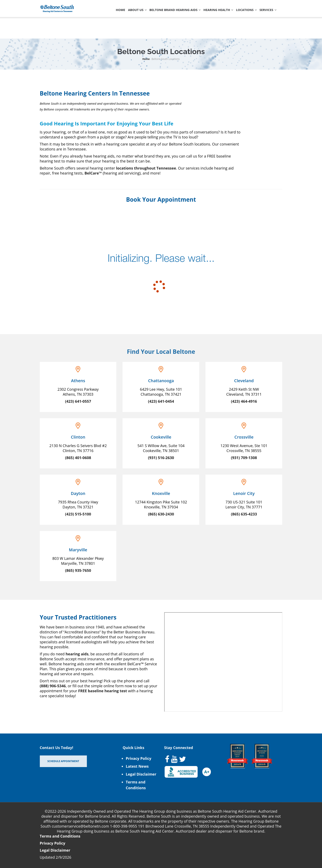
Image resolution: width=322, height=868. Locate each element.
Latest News (137, 766)
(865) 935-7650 (78, 570)
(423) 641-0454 (161, 401)
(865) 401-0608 (78, 458)
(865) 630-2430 (161, 514)
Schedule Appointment (63, 761)
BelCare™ (93, 173)
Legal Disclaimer (141, 774)
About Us (117, 13)
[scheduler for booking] (161, 264)
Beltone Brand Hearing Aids (160, 13)
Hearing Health (209, 13)
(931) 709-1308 (244, 458)
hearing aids (77, 654)
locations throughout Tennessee (146, 168)
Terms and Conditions (60, 836)
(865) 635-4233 (244, 514)
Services (101, 32)
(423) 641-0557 (78, 401)
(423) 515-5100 (78, 514)
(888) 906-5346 (53, 686)
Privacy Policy (138, 758)
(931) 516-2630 (161, 458)
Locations (241, 13)
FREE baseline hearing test (103, 691)
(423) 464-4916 (244, 401)
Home (97, 13)
